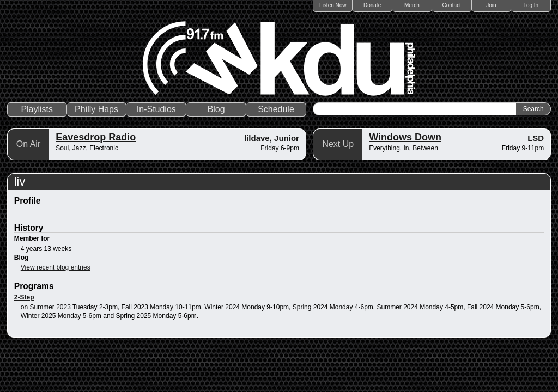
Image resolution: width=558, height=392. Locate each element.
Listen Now (333, 5)
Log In (531, 5)
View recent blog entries (56, 267)
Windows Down (405, 137)
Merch (412, 5)
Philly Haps (96, 109)
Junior (287, 138)
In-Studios (156, 109)
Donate (372, 5)
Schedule (276, 109)
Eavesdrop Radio (96, 137)
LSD (536, 138)
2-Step (24, 297)
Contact (451, 5)
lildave (257, 138)
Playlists (37, 109)
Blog (216, 109)
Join (491, 5)
